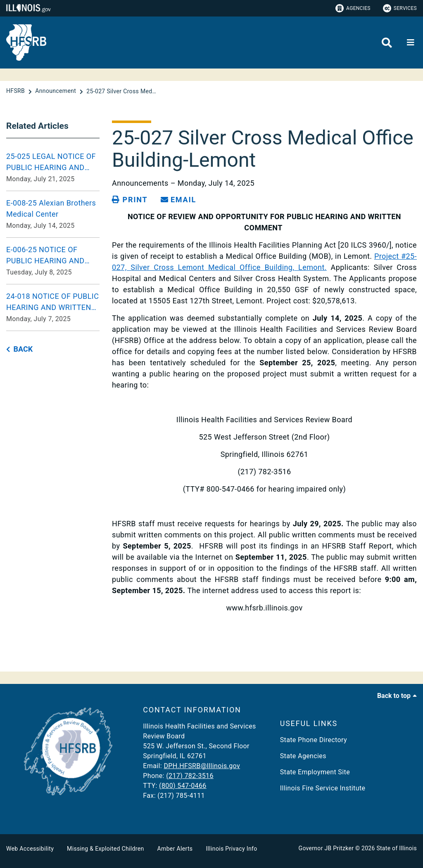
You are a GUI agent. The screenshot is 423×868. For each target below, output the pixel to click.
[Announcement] (56, 91)
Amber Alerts (175, 849)
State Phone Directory (314, 740)
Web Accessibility (30, 849)
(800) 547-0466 (183, 786)
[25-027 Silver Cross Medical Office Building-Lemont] (121, 91)
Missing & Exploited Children (105, 849)
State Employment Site (315, 772)
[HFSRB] (16, 91)
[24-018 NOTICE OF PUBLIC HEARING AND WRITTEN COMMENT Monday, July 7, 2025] (53, 307)
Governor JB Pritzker (326, 848)
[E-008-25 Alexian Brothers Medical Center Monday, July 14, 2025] (53, 214)
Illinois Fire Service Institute (323, 788)
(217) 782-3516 (190, 776)
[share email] (178, 200)
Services (400, 8)
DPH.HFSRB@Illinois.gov (202, 766)
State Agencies (303, 756)
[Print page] (130, 200)
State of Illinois (397, 848)
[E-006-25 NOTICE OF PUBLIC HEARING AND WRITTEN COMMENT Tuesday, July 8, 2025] (53, 261)
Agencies (353, 8)
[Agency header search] (387, 43)
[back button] (19, 349)
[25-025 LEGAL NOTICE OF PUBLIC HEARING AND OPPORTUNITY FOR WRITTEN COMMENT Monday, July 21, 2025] (53, 168)
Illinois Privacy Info (231, 849)
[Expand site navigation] (411, 43)
